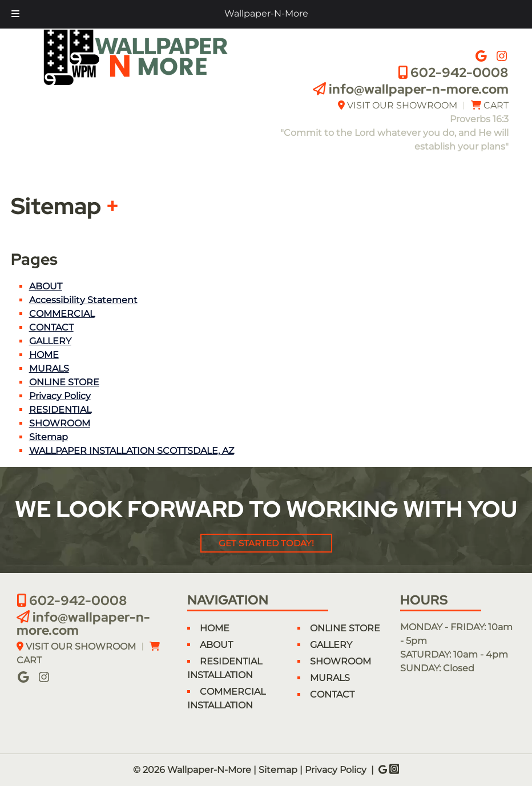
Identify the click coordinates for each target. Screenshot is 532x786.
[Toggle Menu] (15, 14)
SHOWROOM (60, 423)
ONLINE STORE (64, 382)
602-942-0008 (460, 72)
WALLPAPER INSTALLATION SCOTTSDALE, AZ (132, 451)
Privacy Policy (60, 396)
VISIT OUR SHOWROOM (402, 105)
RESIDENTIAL (60, 410)
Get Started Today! (266, 543)
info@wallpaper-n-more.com (419, 89)
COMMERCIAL (62, 314)
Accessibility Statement (83, 300)
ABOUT (46, 286)
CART (496, 105)
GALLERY (50, 341)
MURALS (49, 368)
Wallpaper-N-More (266, 13)
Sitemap (49, 437)
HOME (44, 355)
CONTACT (51, 327)
